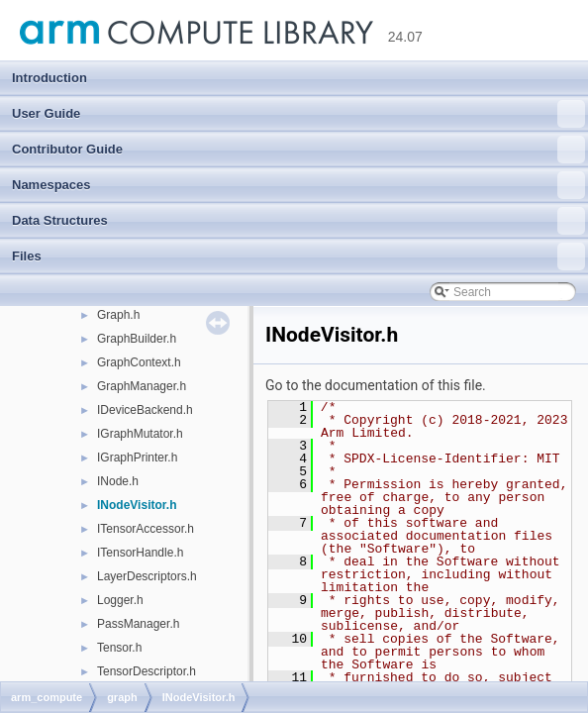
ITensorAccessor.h (146, 529)
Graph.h (118, 315)
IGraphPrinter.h (137, 458)
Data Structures (298, 221)
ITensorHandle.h (140, 553)
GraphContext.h (139, 362)
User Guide (298, 114)
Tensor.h (119, 648)
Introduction (49, 78)
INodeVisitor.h (137, 505)
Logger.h (120, 600)
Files (298, 256)
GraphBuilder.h (137, 339)
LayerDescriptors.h (147, 576)
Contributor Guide (298, 150)
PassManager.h (138, 624)
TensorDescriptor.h (147, 671)
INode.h (118, 481)
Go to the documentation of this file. (376, 385)
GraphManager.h (142, 386)
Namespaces (298, 185)
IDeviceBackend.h (145, 410)
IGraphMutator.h (140, 434)
